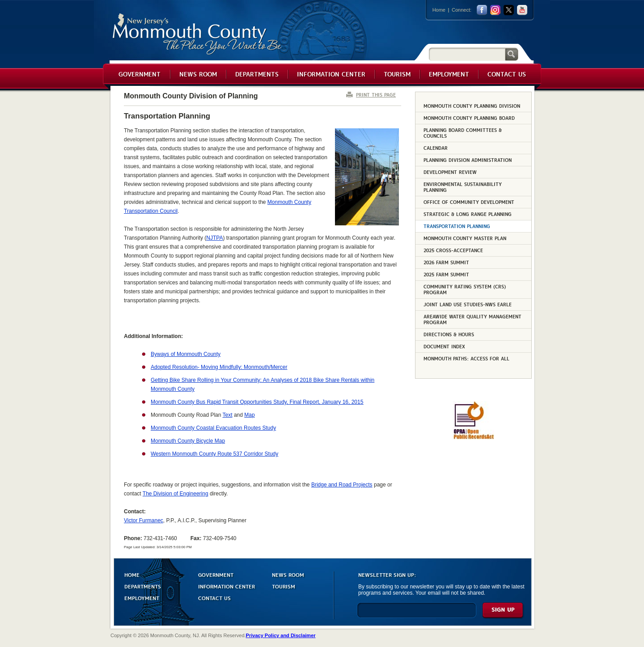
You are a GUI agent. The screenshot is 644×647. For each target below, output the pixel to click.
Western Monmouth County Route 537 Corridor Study (214, 454)
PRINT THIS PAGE (376, 95)
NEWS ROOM (288, 574)
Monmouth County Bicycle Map (188, 441)
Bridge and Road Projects (342, 485)
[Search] (467, 54)
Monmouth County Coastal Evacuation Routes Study (213, 428)
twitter (509, 10)
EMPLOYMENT (142, 598)
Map (249, 415)
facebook (482, 10)
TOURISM (284, 586)
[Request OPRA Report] (473, 438)
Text (228, 415)
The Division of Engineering (176, 494)
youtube (522, 10)
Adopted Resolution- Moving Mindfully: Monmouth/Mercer (219, 367)
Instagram (495, 10)
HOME (132, 574)
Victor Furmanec (144, 520)
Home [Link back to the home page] (439, 10)
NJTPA (214, 238)
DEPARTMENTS (143, 586)
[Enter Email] (417, 614)
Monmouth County (197, 34)
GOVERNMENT (216, 574)
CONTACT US (214, 598)
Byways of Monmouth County (186, 354)
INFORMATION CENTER (227, 586)
